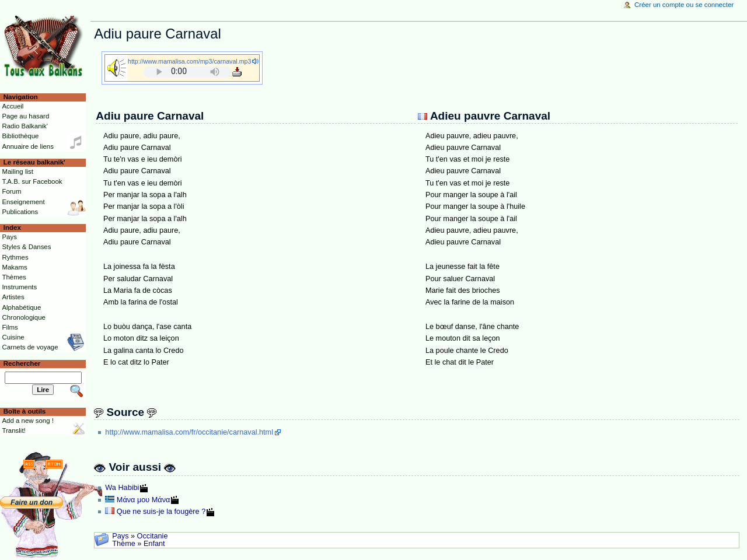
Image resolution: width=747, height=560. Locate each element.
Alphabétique (21, 307)
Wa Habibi (122, 488)
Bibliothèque (20, 136)
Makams (14, 267)
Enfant (154, 544)
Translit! (13, 430)
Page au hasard (25, 116)
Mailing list (17, 171)
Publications (20, 212)
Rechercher (22, 363)
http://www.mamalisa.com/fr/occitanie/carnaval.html (189, 432)
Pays (120, 536)
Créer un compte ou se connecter (684, 5)
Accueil (13, 106)
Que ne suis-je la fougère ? (161, 512)
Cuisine (13, 337)
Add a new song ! (28, 421)
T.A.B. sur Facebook (32, 181)
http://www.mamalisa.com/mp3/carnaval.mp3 (189, 61)
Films (10, 327)
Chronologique (24, 317)
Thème (124, 544)
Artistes (13, 297)
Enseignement (23, 202)
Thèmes (14, 277)
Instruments (19, 287)
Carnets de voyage (30, 347)
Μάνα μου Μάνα (144, 500)
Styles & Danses (26, 247)
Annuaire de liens (28, 146)
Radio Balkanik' (25, 126)
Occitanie (153, 536)
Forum (11, 191)
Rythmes (15, 257)
